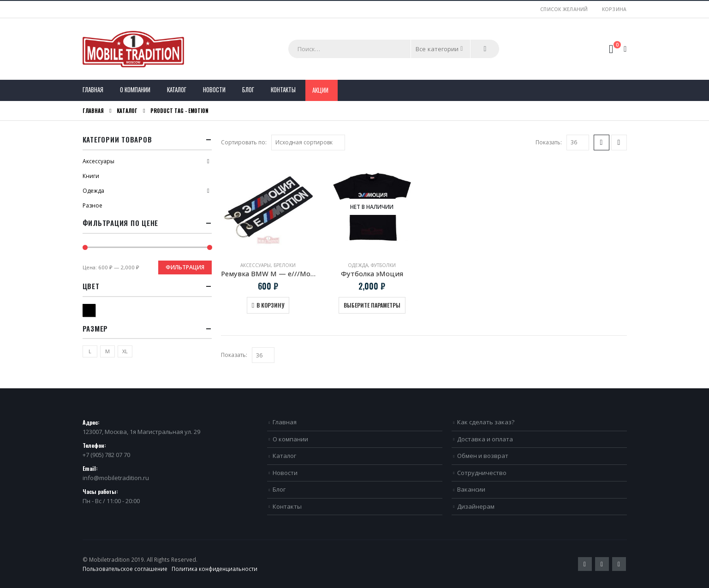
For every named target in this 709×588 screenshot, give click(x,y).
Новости (214, 89)
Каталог (177, 89)
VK (619, 564)
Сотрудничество (482, 473)
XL (125, 351)
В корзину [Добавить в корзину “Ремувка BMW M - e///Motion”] (270, 305)
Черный (95, 309)
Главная (93, 89)
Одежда (358, 265)
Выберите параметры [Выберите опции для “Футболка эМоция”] (372, 305)
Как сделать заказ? (486, 422)
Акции (320, 90)
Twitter (585, 564)
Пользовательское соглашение (125, 569)
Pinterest (602, 564)
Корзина (614, 9)
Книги (91, 176)
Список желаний (564, 9)
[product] (268, 207)
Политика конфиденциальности (214, 569)
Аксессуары (256, 265)
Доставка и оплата (485, 439)
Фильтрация (185, 267)
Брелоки (285, 265)
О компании (135, 89)
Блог (248, 89)
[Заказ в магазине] (308, 143)
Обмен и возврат (483, 456)
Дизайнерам (476, 506)
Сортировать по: (244, 142)
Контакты (283, 89)
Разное (92, 205)
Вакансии (471, 489)
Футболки (383, 265)
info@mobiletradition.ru (116, 478)
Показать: (549, 142)
